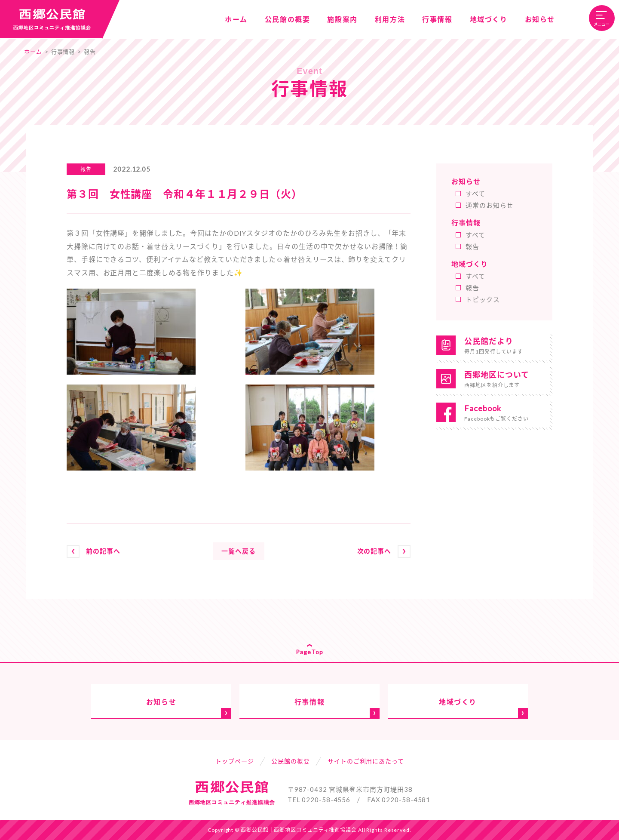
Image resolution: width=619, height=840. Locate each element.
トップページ (234, 761)
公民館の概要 (290, 761)
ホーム (33, 52)
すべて (475, 194)
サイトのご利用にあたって (366, 761)
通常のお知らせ (489, 205)
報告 (90, 52)
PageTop (309, 652)
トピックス (483, 299)
